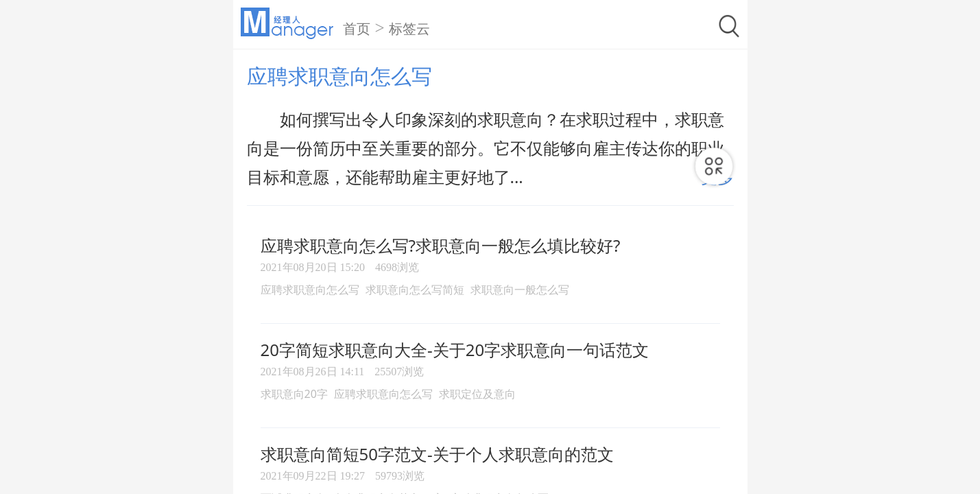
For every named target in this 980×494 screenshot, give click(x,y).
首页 (357, 29)
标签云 (409, 29)
